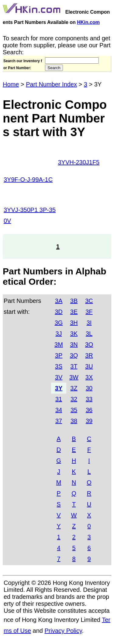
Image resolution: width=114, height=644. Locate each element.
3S (59, 366)
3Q (74, 355)
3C (89, 301)
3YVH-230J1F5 (79, 162)
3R (89, 355)
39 (89, 421)
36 (89, 410)
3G (59, 323)
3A (59, 301)
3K (74, 334)
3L (89, 334)
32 (74, 399)
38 (74, 421)
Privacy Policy (63, 631)
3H (74, 323)
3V (59, 377)
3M (59, 344)
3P (59, 355)
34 (59, 410)
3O (89, 344)
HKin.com (88, 22)
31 (59, 399)
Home (11, 84)
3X (89, 377)
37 (59, 421)
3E (74, 312)
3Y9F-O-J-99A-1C (28, 179)
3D (59, 312)
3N (74, 344)
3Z (74, 388)
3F (89, 312)
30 (89, 388)
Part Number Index (51, 84)
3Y (59, 388)
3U (89, 366)
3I (89, 323)
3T (74, 366)
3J (59, 334)
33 (89, 399)
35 (74, 410)
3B (74, 301)
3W (74, 377)
